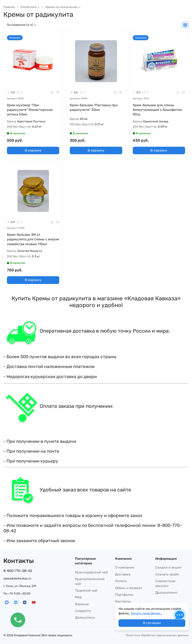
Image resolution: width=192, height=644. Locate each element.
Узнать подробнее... (147, 613)
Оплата (121, 581)
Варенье (82, 604)
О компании (125, 567)
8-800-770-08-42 (18, 571)
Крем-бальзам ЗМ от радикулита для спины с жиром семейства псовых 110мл (33, 239)
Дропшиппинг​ (166, 593)
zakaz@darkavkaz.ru (17, 579)
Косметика (30, 7)
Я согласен (152, 623)
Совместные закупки (165, 583)
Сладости (83, 611)
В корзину (33, 150)
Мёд (78, 597)
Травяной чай (86, 590)
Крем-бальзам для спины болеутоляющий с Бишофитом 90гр (157, 110)
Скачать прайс (167, 574)
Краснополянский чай (90, 581)
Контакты (123, 601)
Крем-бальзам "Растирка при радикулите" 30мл (94, 107)
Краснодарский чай (91, 572)
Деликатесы (85, 617)
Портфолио (124, 595)
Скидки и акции (168, 567)
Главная (9, 7)
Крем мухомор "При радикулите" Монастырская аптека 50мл (30, 110)
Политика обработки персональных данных (157, 635)
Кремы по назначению (63, 7)
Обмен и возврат (129, 588)
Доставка (123, 574)
